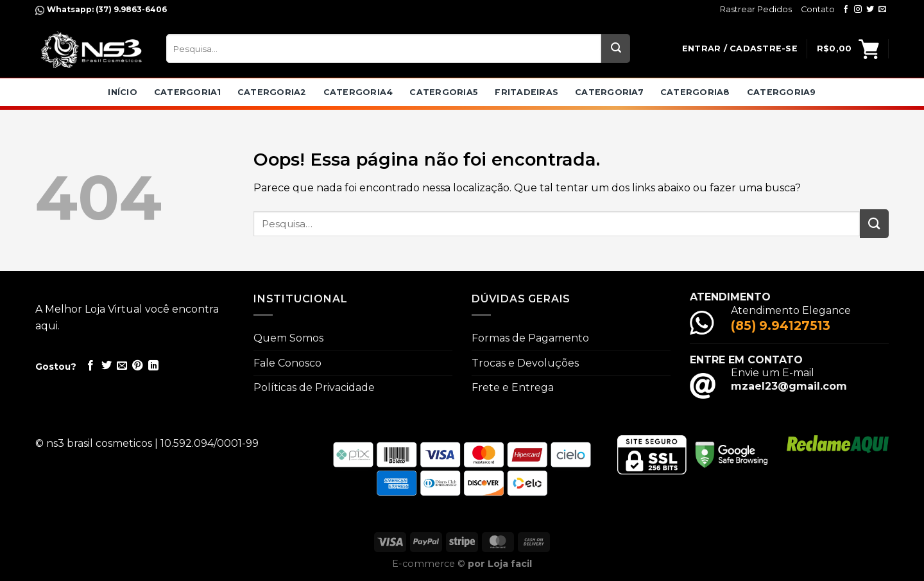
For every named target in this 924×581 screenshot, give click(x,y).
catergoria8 (695, 92)
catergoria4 (358, 92)
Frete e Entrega (513, 387)
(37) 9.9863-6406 (130, 9)
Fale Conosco (287, 363)
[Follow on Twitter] (870, 10)
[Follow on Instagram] (858, 10)
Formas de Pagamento (530, 338)
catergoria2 (272, 92)
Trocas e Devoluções (525, 363)
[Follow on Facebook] (846, 10)
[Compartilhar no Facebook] (90, 366)
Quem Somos (288, 338)
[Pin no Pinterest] (137, 366)
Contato (818, 9)
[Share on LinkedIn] (153, 366)
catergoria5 (444, 92)
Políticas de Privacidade (314, 387)
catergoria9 (782, 92)
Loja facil (510, 564)
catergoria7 (609, 92)
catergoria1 (187, 92)
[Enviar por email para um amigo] (122, 366)
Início (123, 92)
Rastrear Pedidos (756, 9)
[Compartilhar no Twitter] (107, 366)
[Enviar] (616, 48)
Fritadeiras (526, 92)
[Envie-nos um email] (882, 10)
